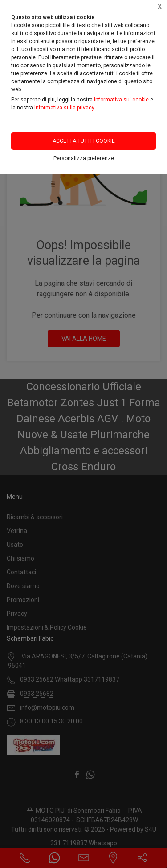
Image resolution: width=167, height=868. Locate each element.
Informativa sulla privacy (64, 108)
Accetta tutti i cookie (84, 141)
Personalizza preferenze (84, 158)
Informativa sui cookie (121, 100)
